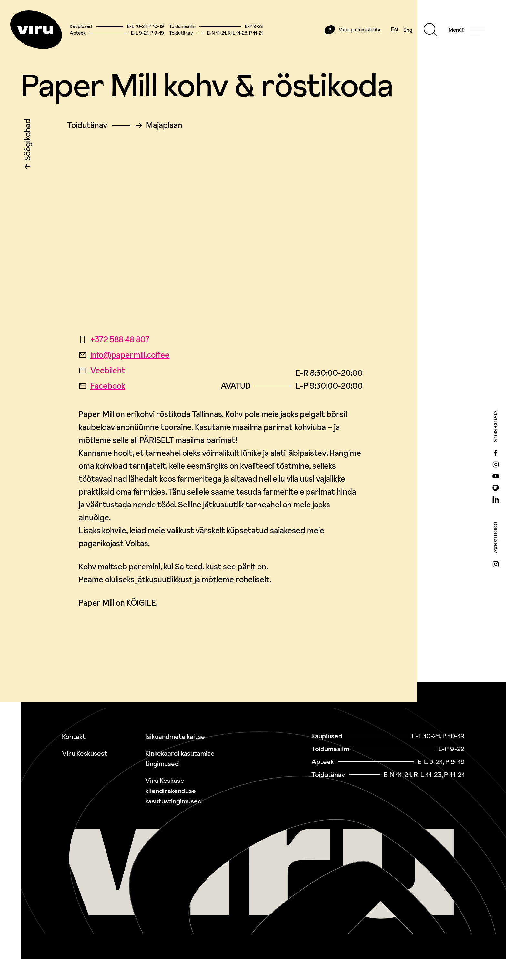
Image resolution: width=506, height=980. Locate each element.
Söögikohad (28, 141)
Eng (408, 30)
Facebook (102, 386)
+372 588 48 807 (114, 339)
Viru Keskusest (85, 753)
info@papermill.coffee (124, 355)
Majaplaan (164, 125)
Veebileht (102, 370)
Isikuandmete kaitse (175, 737)
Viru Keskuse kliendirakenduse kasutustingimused (173, 791)
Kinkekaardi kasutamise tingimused (180, 759)
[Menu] (467, 30)
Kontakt (74, 737)
